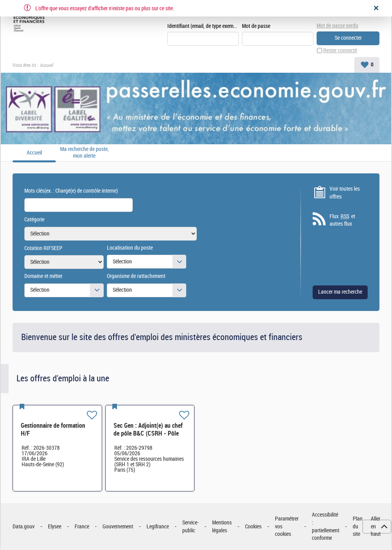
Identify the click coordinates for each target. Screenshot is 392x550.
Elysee (55, 527)
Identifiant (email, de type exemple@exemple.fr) (203, 26)
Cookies (253, 527)
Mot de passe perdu (337, 26)
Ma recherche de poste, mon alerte (84, 153)
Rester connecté (340, 51)
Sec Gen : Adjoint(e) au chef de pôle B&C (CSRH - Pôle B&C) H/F (148, 433)
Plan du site (358, 526)
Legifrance (158, 527)
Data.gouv (24, 527)
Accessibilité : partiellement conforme (326, 526)
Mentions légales (222, 527)
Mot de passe (256, 26)
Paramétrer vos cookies (287, 526)
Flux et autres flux (342, 220)
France (82, 527)
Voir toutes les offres (345, 193)
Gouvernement (118, 527)
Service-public (191, 527)
